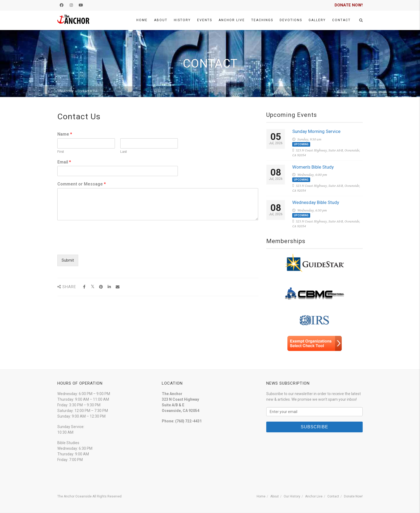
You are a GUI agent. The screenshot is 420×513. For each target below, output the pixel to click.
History (182, 20)
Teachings (262, 20)
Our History (292, 496)
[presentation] (98, 246)
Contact (341, 20)
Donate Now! (353, 496)
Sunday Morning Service (316, 131)
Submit (68, 260)
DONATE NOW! (349, 5)
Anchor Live (232, 20)
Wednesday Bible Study (316, 202)
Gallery (317, 20)
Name (65, 134)
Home (142, 20)
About (161, 20)
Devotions (291, 20)
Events (205, 20)
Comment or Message (82, 184)
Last (124, 152)
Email (64, 162)
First (61, 152)
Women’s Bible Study (313, 167)
